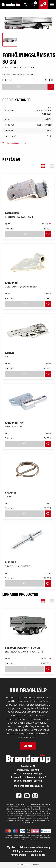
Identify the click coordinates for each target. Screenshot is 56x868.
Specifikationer (23, 865)
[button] (43, 166)
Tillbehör (36, 865)
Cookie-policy (38, 855)
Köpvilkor (12, 847)
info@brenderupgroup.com (28, 786)
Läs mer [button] (28, 746)
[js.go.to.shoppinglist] (34, 4)
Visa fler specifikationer (13, 143)
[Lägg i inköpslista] (51, 87)
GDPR (15, 851)
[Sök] (25, 5)
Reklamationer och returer (34, 847)
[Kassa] (43, 4)
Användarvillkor (19, 855)
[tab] (10, 40)
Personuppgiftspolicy (32, 851)
